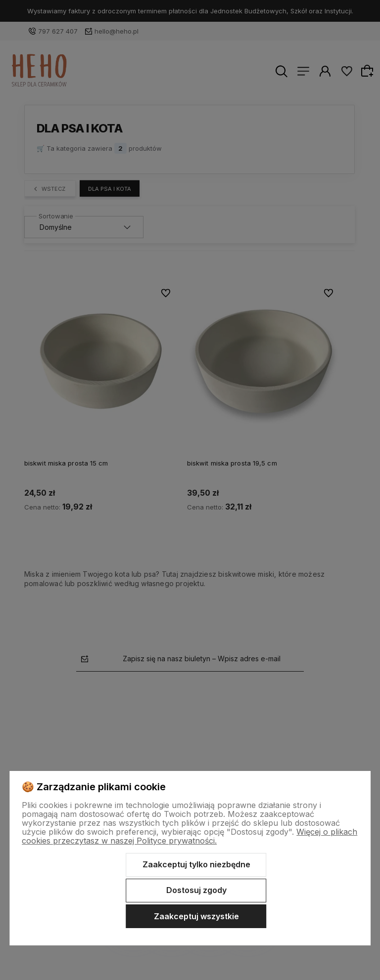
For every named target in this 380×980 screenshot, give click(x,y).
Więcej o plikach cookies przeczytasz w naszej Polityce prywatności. (190, 836)
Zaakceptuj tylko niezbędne (196, 864)
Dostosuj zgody (196, 890)
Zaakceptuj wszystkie (196, 916)
